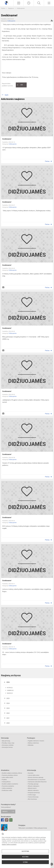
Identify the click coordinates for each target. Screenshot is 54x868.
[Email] (11, 820)
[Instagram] (7, 820)
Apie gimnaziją (6, 741)
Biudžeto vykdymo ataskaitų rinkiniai (12, 773)
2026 (8, 682)
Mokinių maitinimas (33, 743)
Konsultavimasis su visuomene (37, 780)
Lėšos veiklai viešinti (8, 777)
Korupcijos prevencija (34, 793)
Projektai (4, 780)
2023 (8, 708)
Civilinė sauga (32, 795)
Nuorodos (31, 773)
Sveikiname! (7, 139)
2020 (8, 723)
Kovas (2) (10, 688)
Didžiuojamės (21, 8)
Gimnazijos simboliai (8, 745)
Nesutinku (25, 857)
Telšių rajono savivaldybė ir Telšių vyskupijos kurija (33, 828)
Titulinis (3, 8)
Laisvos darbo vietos (34, 775)
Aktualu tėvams (32, 788)
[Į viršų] (52, 864)
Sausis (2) (10, 693)
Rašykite (5, 812)
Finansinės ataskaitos (8, 786)
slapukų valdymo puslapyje (9, 845)
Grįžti (7, 95)
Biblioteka (31, 745)
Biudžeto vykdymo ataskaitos (10, 784)
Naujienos (11, 8)
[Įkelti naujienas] (19, 3)
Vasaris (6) (10, 690)
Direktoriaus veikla (7, 790)
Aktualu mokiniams (33, 790)
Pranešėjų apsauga (33, 784)
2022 (8, 713)
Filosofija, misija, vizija (8, 743)
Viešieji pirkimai (6, 782)
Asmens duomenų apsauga (36, 777)
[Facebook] (3, 820)
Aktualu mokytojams (34, 786)
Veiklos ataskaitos (7, 788)
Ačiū (20, 85)
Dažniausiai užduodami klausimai (37, 782)
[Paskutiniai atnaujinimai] (29, 3)
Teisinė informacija (33, 797)
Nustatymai (25, 851)
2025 (8, 698)
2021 (8, 718)
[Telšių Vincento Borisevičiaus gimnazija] (7, 3)
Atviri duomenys (32, 799)
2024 (8, 703)
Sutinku (25, 862)
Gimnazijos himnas (7, 747)
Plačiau (47, 161)
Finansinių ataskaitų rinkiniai (10, 775)
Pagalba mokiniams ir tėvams (36, 741)
